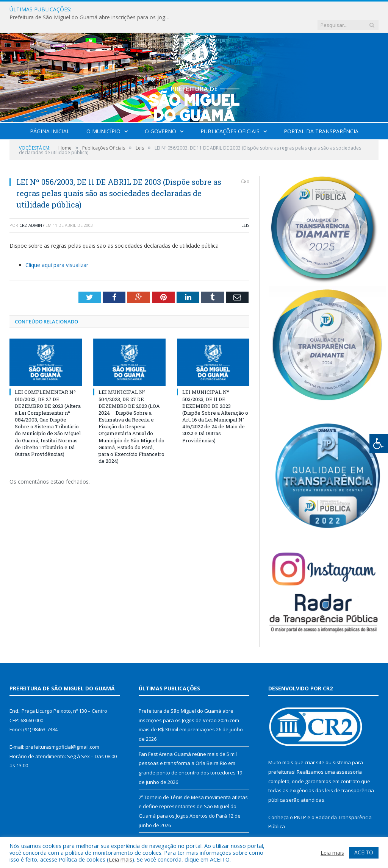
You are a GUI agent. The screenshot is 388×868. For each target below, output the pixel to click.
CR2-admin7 (32, 210)
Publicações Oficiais (230, 116)
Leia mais (120, 859)
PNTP (300, 802)
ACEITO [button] (364, 852)
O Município (103, 116)
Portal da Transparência (321, 116)
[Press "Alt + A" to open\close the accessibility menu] (379, 444)
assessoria (349, 756)
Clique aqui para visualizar (57, 249)
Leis (245, 210)
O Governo (160, 116)
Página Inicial (50, 116)
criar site (314, 747)
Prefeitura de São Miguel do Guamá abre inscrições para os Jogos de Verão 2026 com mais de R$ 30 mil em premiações (168, 9)
